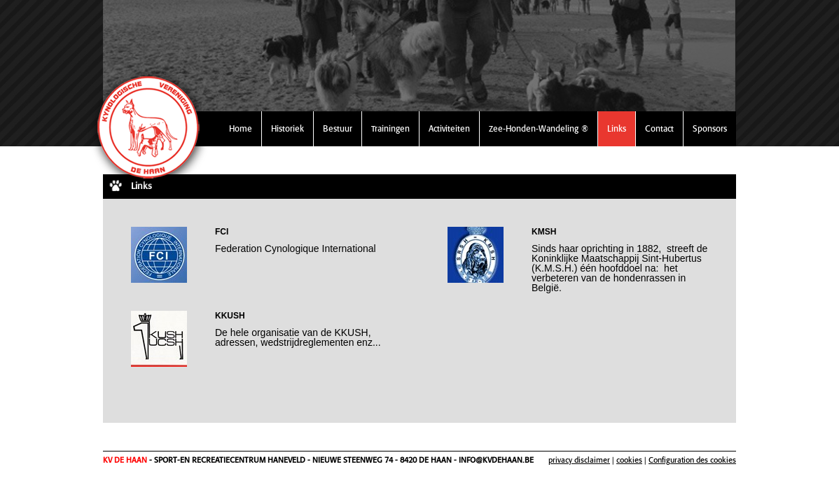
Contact (659, 128)
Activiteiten (449, 128)
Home (241, 128)
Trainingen (390, 128)
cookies (629, 460)
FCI (222, 232)
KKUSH (230, 316)
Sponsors (710, 128)
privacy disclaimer (579, 460)
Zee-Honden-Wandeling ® (539, 128)
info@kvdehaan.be (496, 460)
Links (617, 128)
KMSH (544, 232)
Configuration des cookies (692, 460)
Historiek (287, 128)
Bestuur (338, 128)
